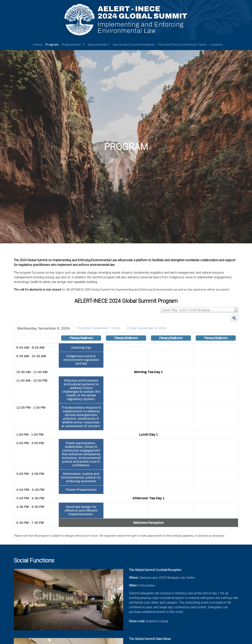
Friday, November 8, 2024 (148, 326)
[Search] (233, 317)
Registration (72, 45)
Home (38, 45)
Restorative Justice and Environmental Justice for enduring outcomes (82, 479)
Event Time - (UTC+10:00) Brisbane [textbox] (185, 308)
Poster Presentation (82, 492)
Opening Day (82, 346)
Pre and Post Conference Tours (182, 45)
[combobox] (198, 308)
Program (52, 45)
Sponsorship (97, 45)
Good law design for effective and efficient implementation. (82, 512)
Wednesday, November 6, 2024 (45, 327)
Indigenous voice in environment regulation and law (82, 358)
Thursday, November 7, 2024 (100, 326)
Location (216, 45)
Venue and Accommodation (134, 45)
